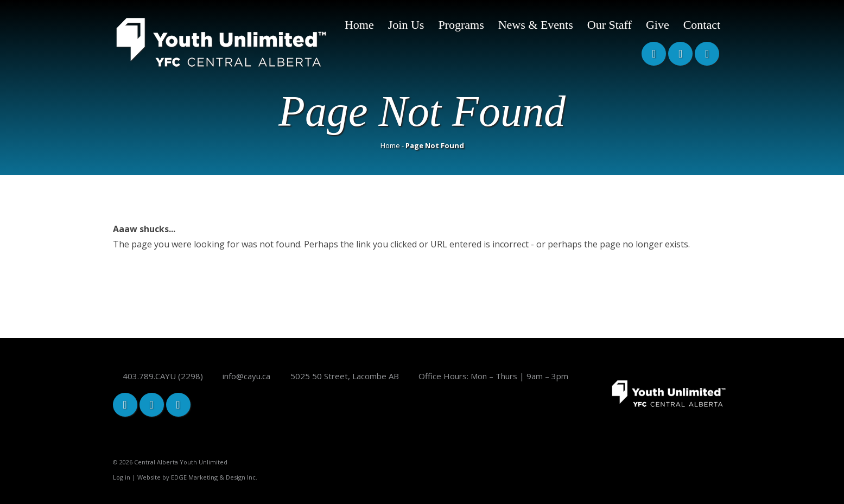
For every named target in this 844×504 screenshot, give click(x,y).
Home (359, 25)
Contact (702, 25)
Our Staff (610, 25)
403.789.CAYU (149, 376)
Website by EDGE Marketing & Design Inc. (197, 477)
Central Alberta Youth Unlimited (181, 462)
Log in (122, 477)
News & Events (536, 25)
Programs (461, 25)
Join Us (406, 25)
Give (658, 25)
